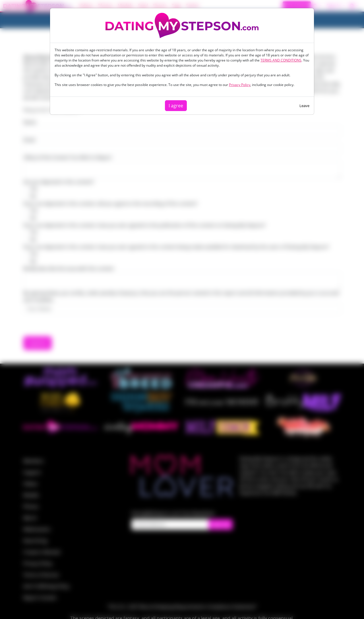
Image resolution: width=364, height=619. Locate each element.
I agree (176, 106)
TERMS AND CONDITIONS (281, 60)
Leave (304, 106)
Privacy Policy (240, 85)
